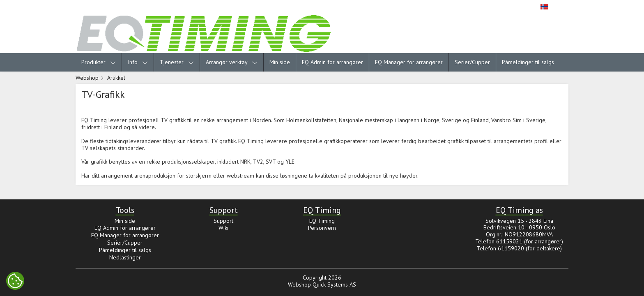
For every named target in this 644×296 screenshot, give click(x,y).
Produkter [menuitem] (99, 62)
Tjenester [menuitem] (177, 62)
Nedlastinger (125, 257)
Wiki (223, 228)
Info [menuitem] (138, 62)
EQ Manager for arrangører (409, 62)
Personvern (322, 228)
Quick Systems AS (334, 284)
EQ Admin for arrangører (332, 62)
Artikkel (116, 78)
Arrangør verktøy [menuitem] (232, 62)
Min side (280, 62)
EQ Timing (322, 221)
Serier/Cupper (472, 62)
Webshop (87, 78)
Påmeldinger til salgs (528, 62)
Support (223, 221)
